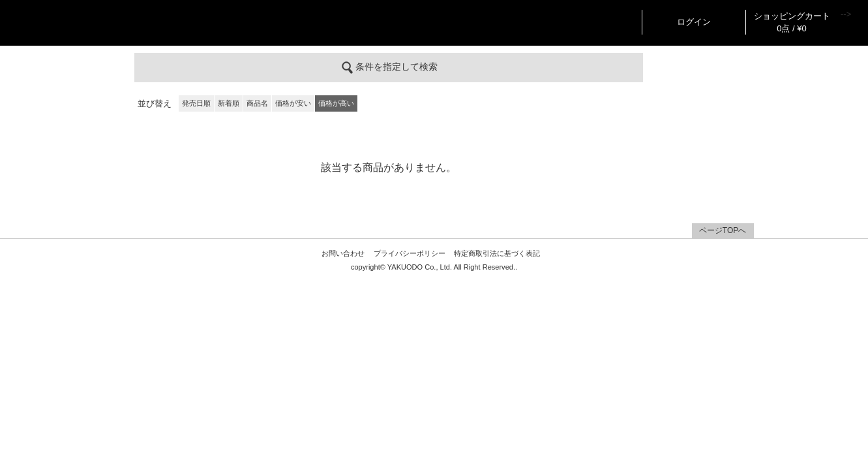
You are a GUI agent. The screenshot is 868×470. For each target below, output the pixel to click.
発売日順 (196, 103)
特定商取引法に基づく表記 (497, 253)
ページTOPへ (723, 230)
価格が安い (293, 103)
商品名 (257, 103)
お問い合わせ (343, 253)
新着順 (229, 103)
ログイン (694, 22)
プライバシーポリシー (410, 253)
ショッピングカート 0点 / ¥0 (792, 22)
